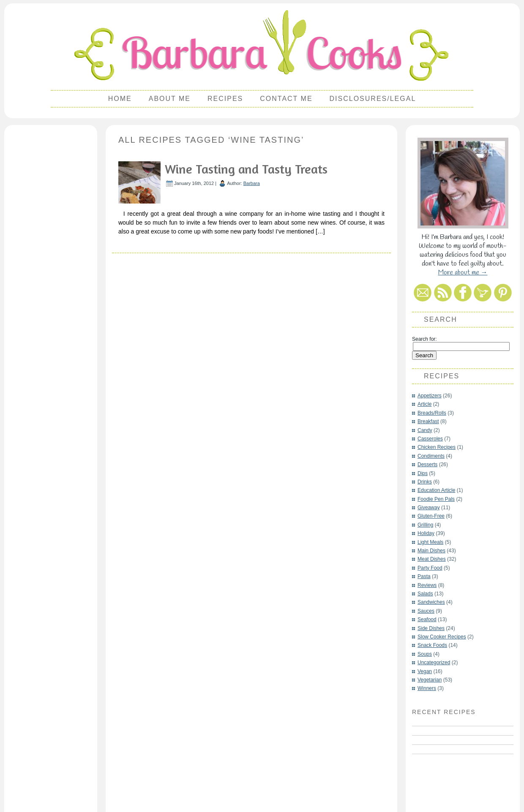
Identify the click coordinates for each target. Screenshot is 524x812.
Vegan (425, 671)
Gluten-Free (431, 516)
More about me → (463, 273)
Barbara (252, 183)
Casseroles (430, 439)
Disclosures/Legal (373, 99)
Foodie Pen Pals (436, 499)
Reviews (427, 585)
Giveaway (429, 508)
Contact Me (286, 99)
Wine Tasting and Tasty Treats (246, 169)
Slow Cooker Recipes (442, 637)
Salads (425, 594)
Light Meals (430, 542)
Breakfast (428, 421)
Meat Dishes (432, 559)
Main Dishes (431, 551)
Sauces (426, 611)
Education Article (436, 490)
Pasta (424, 576)
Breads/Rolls (432, 413)
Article (424, 404)
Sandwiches (431, 602)
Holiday (426, 533)
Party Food (430, 568)
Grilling (425, 525)
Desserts (427, 464)
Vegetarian (430, 680)
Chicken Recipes (437, 447)
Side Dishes (431, 628)
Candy (425, 430)
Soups (425, 654)
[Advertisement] (51, 256)
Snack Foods (432, 645)
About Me (170, 99)
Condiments (431, 456)
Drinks (425, 482)
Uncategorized (434, 663)
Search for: (424, 339)
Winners (427, 688)
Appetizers (430, 396)
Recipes (225, 99)
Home (120, 99)
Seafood (427, 619)
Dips (423, 473)
